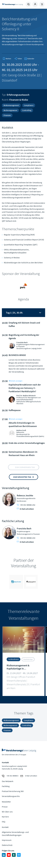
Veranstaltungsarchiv (11, 796)
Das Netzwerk (8, 781)
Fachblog (6, 786)
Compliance (29, 105)
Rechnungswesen (10, 110)
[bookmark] (7, 59)
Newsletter (6, 802)
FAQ (4, 822)
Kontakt (5, 827)
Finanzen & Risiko (19, 100)
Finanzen (7, 115)
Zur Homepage (13, 4)
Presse (5, 807)
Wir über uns (7, 812)
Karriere (5, 817)
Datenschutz (7, 845)
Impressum (7, 840)
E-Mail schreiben (25, 509)
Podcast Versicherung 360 (13, 791)
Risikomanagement (11, 105)
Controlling (27, 110)
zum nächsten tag (22, 477)
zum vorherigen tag (25, 467)
